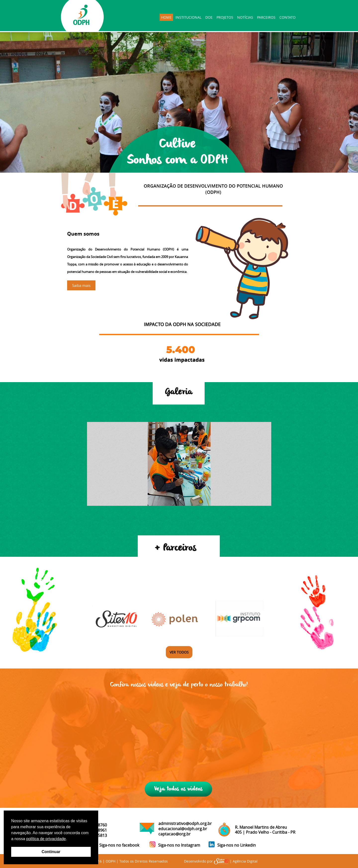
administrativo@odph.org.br (185, 823)
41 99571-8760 (93, 825)
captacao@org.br (175, 834)
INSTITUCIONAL (188, 17)
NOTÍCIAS (245, 17)
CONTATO (288, 17)
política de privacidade (46, 839)
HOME (166, 17)
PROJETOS (225, 17)
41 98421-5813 (93, 835)
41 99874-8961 (93, 830)
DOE (209, 17)
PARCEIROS (266, 17)
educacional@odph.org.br (183, 829)
